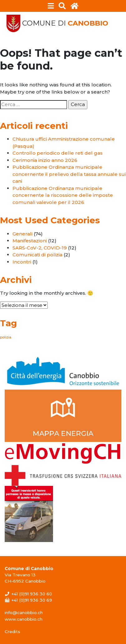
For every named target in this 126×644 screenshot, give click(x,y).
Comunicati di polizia (37, 255)
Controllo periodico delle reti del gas (58, 153)
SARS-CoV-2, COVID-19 (40, 248)
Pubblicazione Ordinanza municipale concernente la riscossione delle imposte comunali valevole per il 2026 (63, 195)
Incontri (22, 262)
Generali (22, 234)
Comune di (65, 23)
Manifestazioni (30, 241)
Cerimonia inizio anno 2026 (45, 160)
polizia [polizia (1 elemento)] (6, 337)
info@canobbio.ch (24, 613)
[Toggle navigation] (51, 6)
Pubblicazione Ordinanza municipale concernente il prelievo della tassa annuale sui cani (69, 174)
